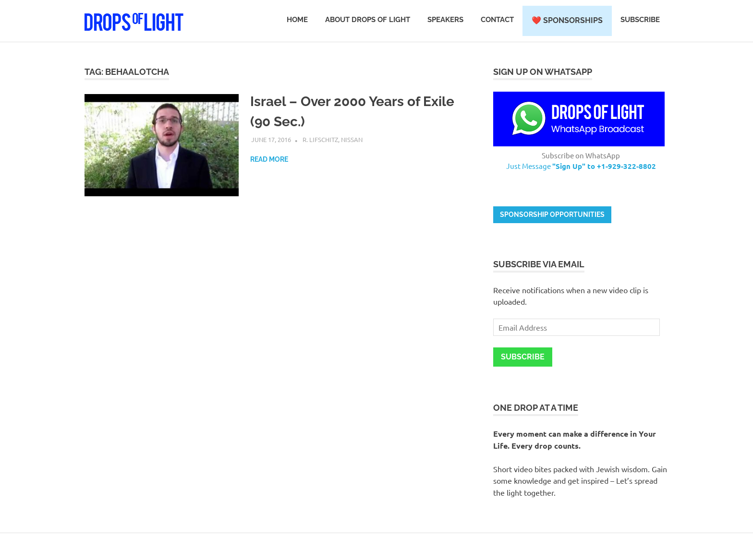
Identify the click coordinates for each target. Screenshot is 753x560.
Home (297, 20)
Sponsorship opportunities (552, 214)
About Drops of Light (368, 20)
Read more (269, 159)
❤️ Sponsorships (567, 20)
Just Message (581, 166)
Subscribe (640, 20)
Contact (497, 20)
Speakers (445, 20)
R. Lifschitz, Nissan (333, 139)
